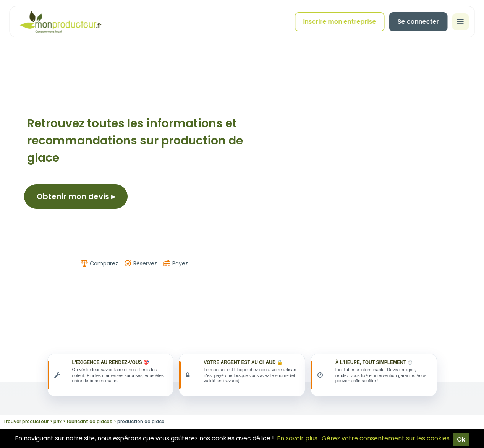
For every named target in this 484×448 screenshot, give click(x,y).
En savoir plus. (298, 438)
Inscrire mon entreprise (339, 22)
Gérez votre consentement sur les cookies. (386, 438)
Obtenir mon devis (76, 196)
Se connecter (418, 22)
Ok (461, 439)
